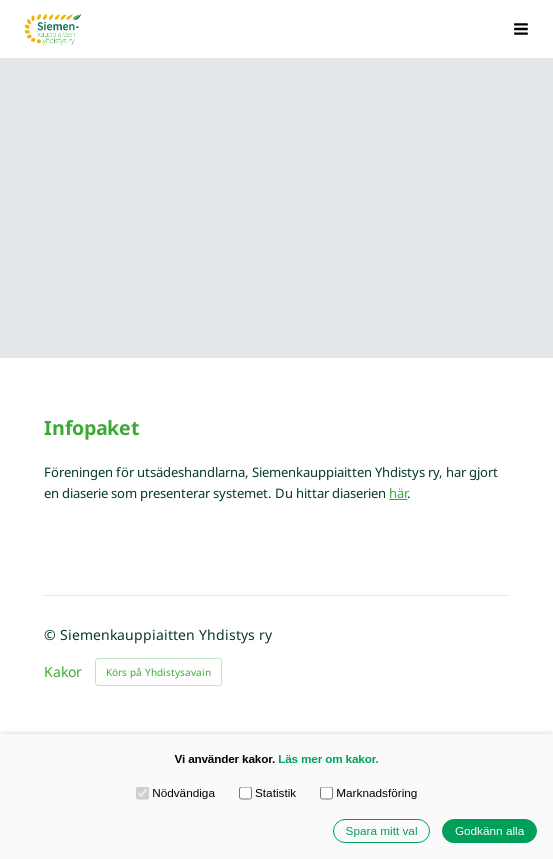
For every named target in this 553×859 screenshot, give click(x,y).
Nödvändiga (175, 793)
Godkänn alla (489, 830)
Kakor (63, 672)
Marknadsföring (369, 793)
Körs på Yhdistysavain (158, 672)
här (398, 493)
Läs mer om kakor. (328, 758)
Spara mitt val (382, 830)
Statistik (268, 793)
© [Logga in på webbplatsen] (52, 634)
